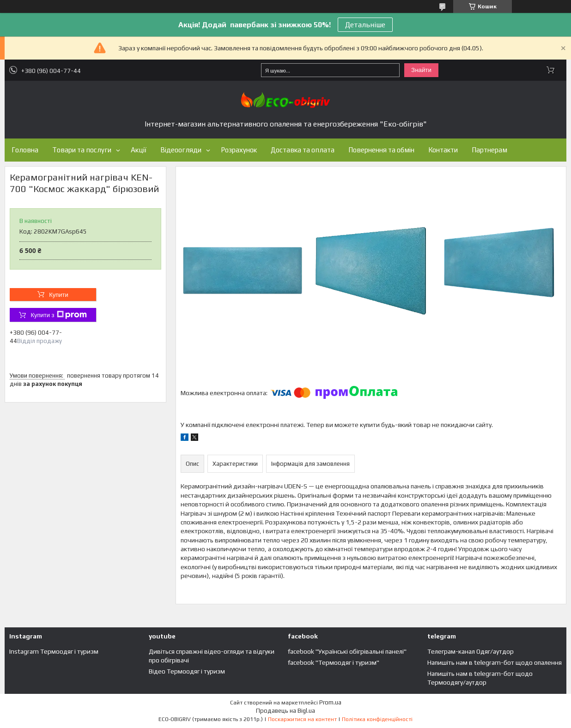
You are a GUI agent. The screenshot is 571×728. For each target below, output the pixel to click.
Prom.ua (330, 702)
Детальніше (365, 25)
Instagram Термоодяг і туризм (54, 651)
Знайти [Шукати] (421, 70)
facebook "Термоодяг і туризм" (334, 662)
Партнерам (489, 150)
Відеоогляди (181, 150)
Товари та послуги (82, 150)
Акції (139, 150)
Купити (59, 295)
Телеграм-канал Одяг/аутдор (471, 651)
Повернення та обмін (381, 150)
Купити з (58, 315)
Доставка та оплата (303, 150)
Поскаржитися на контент (302, 719)
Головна (25, 150)
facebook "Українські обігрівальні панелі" (347, 651)
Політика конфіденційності (377, 719)
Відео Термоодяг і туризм (187, 671)
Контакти (443, 150)
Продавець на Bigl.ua (285, 711)
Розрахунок (239, 150)
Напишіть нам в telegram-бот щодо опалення (495, 662)
